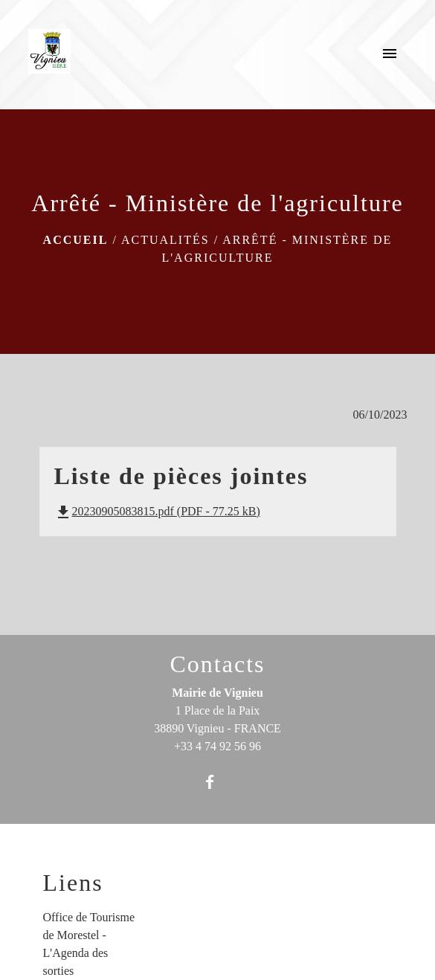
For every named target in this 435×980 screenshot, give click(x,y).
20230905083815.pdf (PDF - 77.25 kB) (157, 511)
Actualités (165, 240)
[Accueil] (49, 54)
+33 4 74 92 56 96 (217, 746)
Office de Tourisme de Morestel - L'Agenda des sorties (89, 944)
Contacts (218, 664)
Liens (73, 883)
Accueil (76, 240)
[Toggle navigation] (390, 54)
